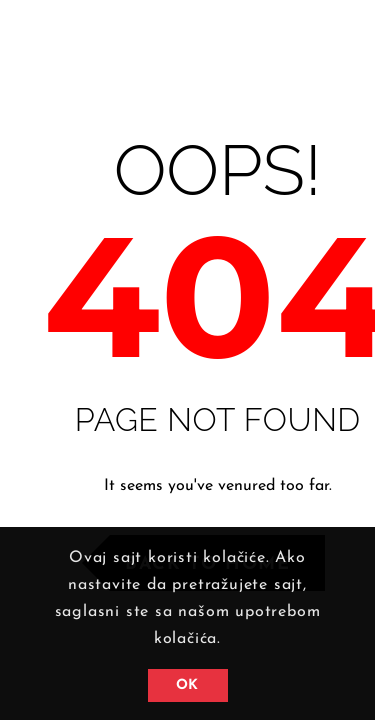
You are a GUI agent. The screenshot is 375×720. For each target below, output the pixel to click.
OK (187, 685)
